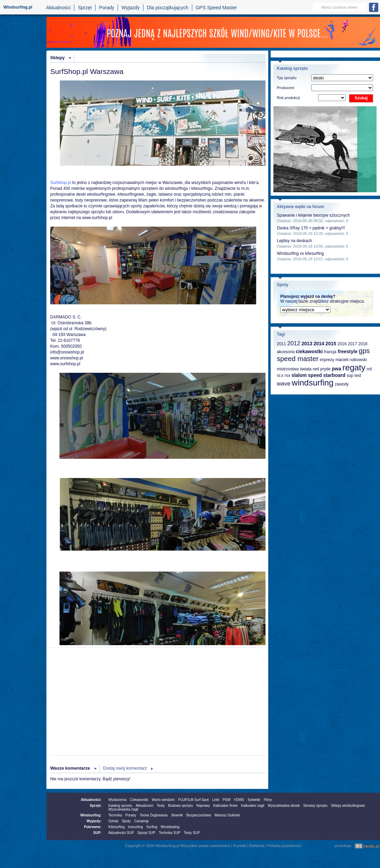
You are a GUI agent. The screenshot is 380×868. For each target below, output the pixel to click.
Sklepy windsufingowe (348, 806)
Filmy (268, 800)
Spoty (126, 821)
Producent (285, 88)
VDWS (239, 800)
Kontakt (240, 846)
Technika (115, 815)
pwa (336, 369)
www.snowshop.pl (67, 358)
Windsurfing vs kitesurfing (300, 253)
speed (315, 375)
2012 (294, 343)
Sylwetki (254, 800)
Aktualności (58, 8)
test (358, 376)
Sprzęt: (96, 806)
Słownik (177, 815)
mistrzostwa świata (294, 369)
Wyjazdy (131, 8)
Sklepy (57, 58)
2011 (281, 344)
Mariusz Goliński (227, 815)
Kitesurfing (116, 827)
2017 (352, 344)
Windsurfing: (91, 815)
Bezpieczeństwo (199, 815)
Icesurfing (135, 827)
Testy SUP (192, 833)
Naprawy (203, 806)
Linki (216, 800)
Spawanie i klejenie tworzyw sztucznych (313, 215)
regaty (354, 367)
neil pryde (322, 369)
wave (284, 384)
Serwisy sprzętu (316, 806)
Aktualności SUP (121, 833)
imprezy (327, 360)
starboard (334, 375)
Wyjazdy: (94, 821)
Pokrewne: (93, 827)
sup (350, 376)
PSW (226, 800)
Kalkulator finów (225, 806)
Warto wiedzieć (163, 800)
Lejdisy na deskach (294, 241)
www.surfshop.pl (97, 218)
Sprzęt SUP (146, 833)
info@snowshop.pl (67, 352)
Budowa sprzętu (181, 806)
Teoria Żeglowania (154, 815)
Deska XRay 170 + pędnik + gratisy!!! (311, 228)
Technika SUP (170, 833)
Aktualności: (91, 800)
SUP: (97, 833)
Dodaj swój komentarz (125, 768)
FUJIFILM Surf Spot (194, 800)
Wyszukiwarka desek (284, 806)
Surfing (152, 827)
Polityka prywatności (284, 846)
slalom (299, 375)
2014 (319, 344)
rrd (369, 369)
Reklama (257, 846)
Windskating (170, 827)
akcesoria (286, 352)
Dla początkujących (168, 8)
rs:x (280, 376)
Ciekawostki (139, 800)
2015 (331, 344)
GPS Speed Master (216, 8)
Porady (107, 8)
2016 (342, 344)
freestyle (348, 351)
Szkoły (113, 821)
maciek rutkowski (351, 360)
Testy (161, 806)
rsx (287, 376)
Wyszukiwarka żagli (123, 809)
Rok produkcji (288, 98)
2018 (363, 344)
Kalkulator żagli (253, 806)
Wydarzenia (117, 800)
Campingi (141, 821)
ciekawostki (309, 351)
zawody (342, 384)
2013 (307, 344)
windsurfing (312, 383)
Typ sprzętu (287, 78)
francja (330, 352)
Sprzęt (85, 8)
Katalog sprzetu (120, 806)
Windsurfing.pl (18, 7)
